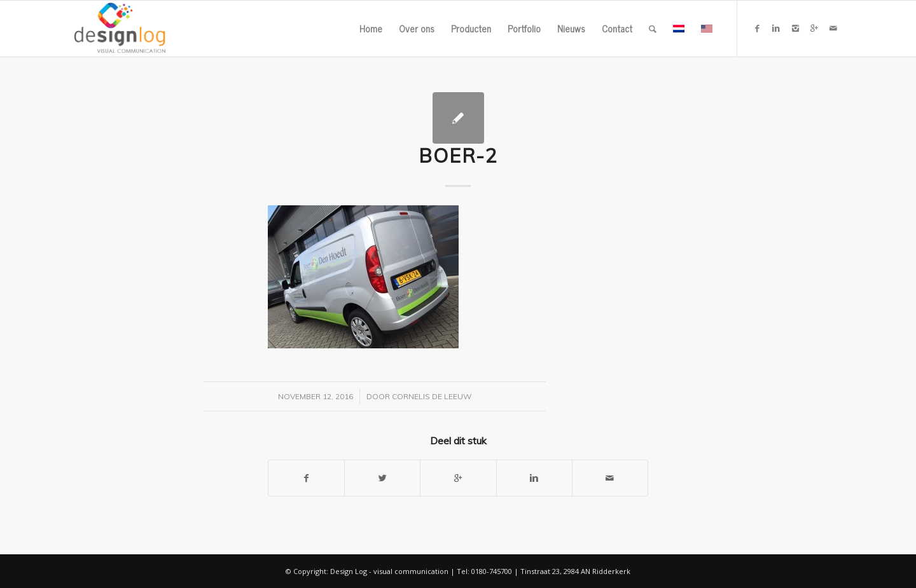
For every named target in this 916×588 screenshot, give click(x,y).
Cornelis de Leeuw (432, 396)
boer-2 (458, 156)
